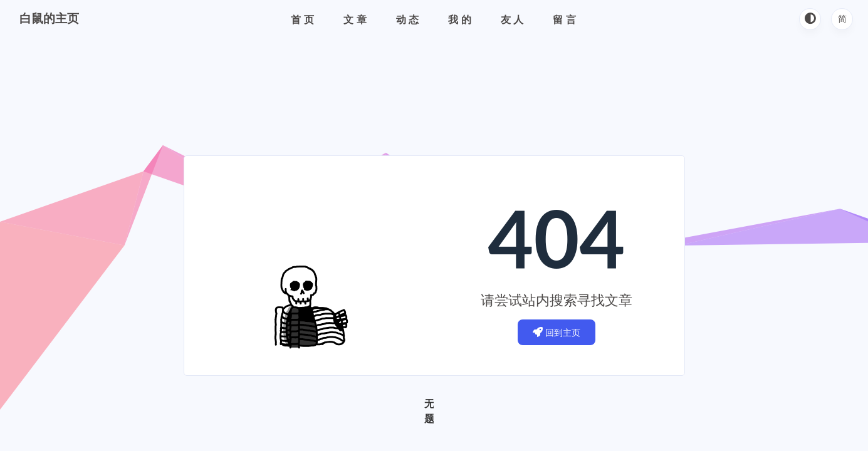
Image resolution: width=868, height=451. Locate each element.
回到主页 (557, 332)
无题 (429, 411)
